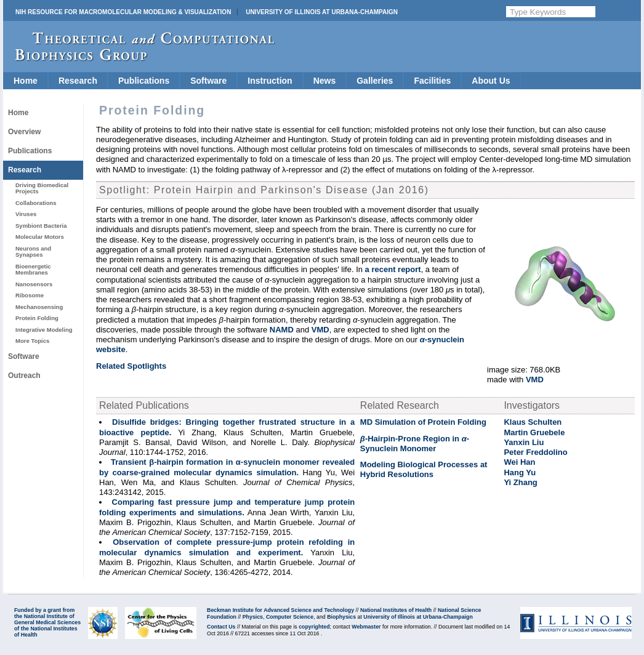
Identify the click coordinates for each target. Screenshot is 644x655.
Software (208, 81)
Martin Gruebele (534, 432)
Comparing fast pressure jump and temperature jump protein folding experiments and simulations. (227, 507)
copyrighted (314, 627)
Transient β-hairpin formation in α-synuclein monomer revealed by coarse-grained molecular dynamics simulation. (227, 467)
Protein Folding (37, 318)
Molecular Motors (40, 237)
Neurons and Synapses (33, 251)
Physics (253, 617)
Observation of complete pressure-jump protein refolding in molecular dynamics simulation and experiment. (227, 547)
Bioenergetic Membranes (33, 269)
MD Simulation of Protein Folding (423, 422)
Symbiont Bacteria (41, 226)
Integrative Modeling (44, 330)
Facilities (432, 81)
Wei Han (519, 462)
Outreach (24, 376)
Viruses (26, 214)
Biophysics (341, 617)
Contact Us (221, 627)
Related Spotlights (131, 366)
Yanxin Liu (524, 442)
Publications (144, 81)
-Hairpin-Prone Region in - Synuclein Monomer (415, 444)
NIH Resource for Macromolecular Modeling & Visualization (123, 12)
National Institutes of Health (396, 610)
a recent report (393, 269)
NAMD (282, 330)
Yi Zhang (520, 482)
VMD (535, 380)
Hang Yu (520, 472)
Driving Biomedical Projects (42, 188)
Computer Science (290, 617)
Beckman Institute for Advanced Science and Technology (280, 610)
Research (78, 81)
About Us (491, 81)
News (325, 81)
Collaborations (36, 203)
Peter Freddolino (535, 452)
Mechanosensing (39, 307)
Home (26, 81)
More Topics (32, 341)
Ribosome (30, 295)
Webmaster (366, 627)
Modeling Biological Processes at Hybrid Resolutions (424, 469)
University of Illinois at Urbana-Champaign (322, 12)
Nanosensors (34, 284)
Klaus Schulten (533, 422)
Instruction (270, 81)
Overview (24, 132)
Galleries (375, 81)
